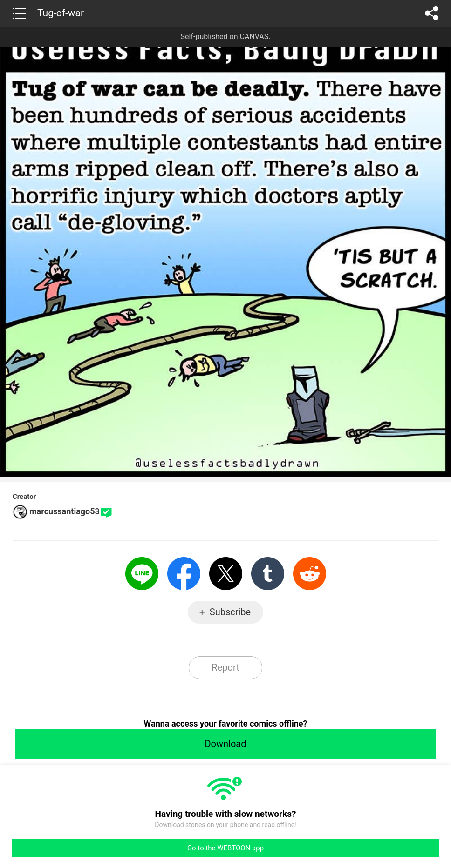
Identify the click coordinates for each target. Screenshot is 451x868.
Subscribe (230, 612)
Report (225, 667)
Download (225, 744)
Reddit (310, 574)
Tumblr (268, 574)
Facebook (184, 574)
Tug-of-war (61, 13)
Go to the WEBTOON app (225, 848)
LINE (142, 574)
